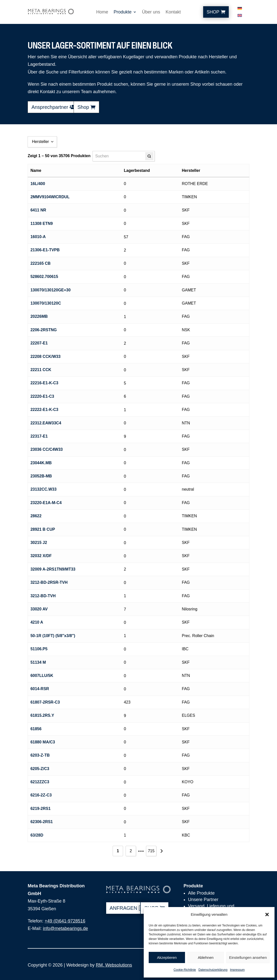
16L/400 (38, 184)
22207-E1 (39, 343)
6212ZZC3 (40, 782)
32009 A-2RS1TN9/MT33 (53, 569)
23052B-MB (41, 476)
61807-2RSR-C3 (45, 702)
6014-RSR (40, 689)
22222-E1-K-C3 (44, 410)
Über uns (151, 12)
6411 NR (38, 210)
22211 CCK (41, 370)
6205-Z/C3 (40, 769)
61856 (36, 729)
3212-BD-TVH (43, 596)
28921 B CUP (43, 529)
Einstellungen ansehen (248, 957)
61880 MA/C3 (43, 742)
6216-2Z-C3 (41, 795)
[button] (267, 915)
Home (102, 12)
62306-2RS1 (42, 822)
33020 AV (39, 609)
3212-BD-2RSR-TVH (49, 582)
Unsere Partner (203, 900)
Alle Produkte (201, 893)
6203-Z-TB (40, 755)
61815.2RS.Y (42, 715)
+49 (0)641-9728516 (65, 921)
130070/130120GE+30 (50, 290)
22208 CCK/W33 (45, 357)
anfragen (123, 908)
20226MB (39, 316)
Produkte (123, 12)
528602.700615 (44, 277)
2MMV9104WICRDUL (50, 197)
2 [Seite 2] (131, 851)
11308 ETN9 (42, 224)
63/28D (37, 835)
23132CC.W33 (43, 489)
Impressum (237, 970)
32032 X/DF (41, 556)
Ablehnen (206, 957)
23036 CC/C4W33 (46, 449)
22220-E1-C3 (42, 396)
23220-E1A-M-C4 (46, 503)
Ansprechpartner (50, 107)
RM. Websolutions (114, 965)
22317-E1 (39, 436)
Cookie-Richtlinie (185, 970)
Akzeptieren (167, 957)
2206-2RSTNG (44, 330)
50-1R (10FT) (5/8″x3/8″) (53, 636)
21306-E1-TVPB (45, 250)
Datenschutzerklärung (213, 970)
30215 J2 (39, 543)
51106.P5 (39, 649)
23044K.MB (41, 463)
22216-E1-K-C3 (44, 383)
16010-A (38, 237)
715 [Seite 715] (151, 851)
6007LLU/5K (42, 676)
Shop (213, 12)
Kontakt (173, 12)
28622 (36, 516)
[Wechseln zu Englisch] (240, 16)
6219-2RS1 (40, 809)
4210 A (37, 622)
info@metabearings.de (65, 928)
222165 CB (40, 263)
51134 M (38, 662)
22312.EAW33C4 (46, 423)
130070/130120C (46, 303)
